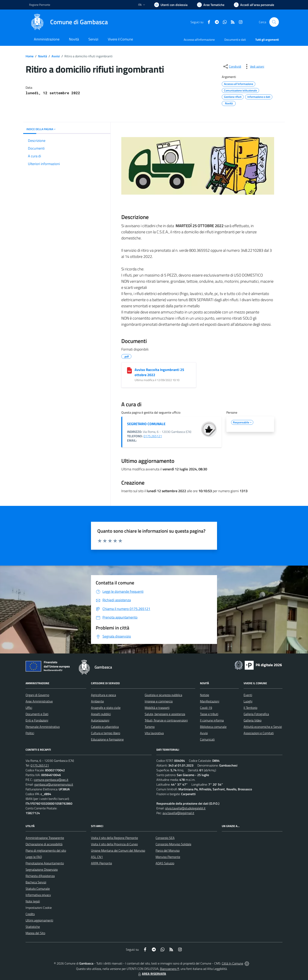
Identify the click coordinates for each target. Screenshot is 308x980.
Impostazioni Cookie (39, 908)
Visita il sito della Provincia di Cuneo (114, 844)
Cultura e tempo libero (106, 733)
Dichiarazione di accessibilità (44, 844)
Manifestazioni (210, 701)
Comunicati (207, 739)
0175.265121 (153, 436)
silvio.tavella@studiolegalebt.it (185, 808)
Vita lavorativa (154, 733)
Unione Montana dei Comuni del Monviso (118, 850)
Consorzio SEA (165, 838)
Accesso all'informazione (199, 40)
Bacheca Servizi (36, 882)
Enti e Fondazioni (37, 720)
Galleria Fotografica (256, 714)
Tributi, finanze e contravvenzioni (166, 720)
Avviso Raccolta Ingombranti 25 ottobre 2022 (159, 372)
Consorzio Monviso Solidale (173, 844)
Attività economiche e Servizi (263, 727)
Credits (30, 914)
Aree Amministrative (39, 701)
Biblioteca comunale (213, 727)
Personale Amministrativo (43, 727)
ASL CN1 (97, 857)
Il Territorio (250, 708)
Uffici (29, 708)
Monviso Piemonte (168, 857)
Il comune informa (212, 720)
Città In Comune (232, 963)
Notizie (205, 695)
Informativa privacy (38, 895)
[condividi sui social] (232, 66)
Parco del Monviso (168, 850)
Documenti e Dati (37, 714)
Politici (30, 733)
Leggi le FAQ (34, 857)
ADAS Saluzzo (165, 863)
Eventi (248, 695)
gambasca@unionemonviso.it (54, 784)
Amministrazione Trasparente (45, 838)
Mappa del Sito (35, 933)
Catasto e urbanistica (105, 727)
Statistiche (33, 927)
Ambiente (97, 701)
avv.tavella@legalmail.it (178, 813)
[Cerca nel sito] (274, 22)
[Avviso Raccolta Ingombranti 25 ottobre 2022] (129, 370)
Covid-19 (206, 708)
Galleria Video (253, 720)
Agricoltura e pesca (103, 695)
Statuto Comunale (38, 889)
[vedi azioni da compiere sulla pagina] (254, 66)
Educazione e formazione (107, 739)
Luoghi (248, 701)
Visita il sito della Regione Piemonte (114, 838)
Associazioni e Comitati (259, 733)
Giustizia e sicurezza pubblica (163, 695)
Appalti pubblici (101, 714)
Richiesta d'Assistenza (40, 876)
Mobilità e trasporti (157, 708)
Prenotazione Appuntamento (45, 863)
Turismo (150, 727)
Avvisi (56, 56)
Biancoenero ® (170, 969)
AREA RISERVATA (152, 974)
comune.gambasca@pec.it (51, 780)
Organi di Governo (37, 695)
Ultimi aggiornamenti (39, 920)
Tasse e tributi (209, 714)
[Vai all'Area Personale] (254, 5)
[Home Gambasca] (68, 22)
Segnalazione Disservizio (42, 870)
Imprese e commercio (159, 701)
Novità (43, 56)
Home (30, 56)
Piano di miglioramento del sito (46, 850)
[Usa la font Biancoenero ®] (171, 5)
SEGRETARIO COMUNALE (146, 424)
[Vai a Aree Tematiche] (211, 5)
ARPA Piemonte (101, 863)
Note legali (33, 901)
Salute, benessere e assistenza (165, 714)
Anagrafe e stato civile (106, 708)
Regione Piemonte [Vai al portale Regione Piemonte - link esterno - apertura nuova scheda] (40, 5)
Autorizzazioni (100, 720)
